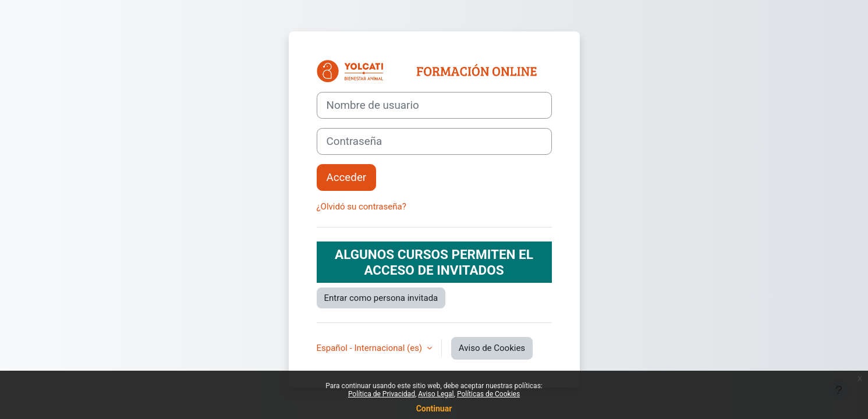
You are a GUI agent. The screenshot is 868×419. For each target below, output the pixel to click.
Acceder (347, 177)
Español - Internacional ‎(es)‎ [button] (371, 348)
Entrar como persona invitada (381, 298)
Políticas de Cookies (488, 394)
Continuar (434, 409)
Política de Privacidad (382, 394)
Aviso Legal (436, 394)
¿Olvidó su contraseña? (362, 207)
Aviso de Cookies (492, 348)
